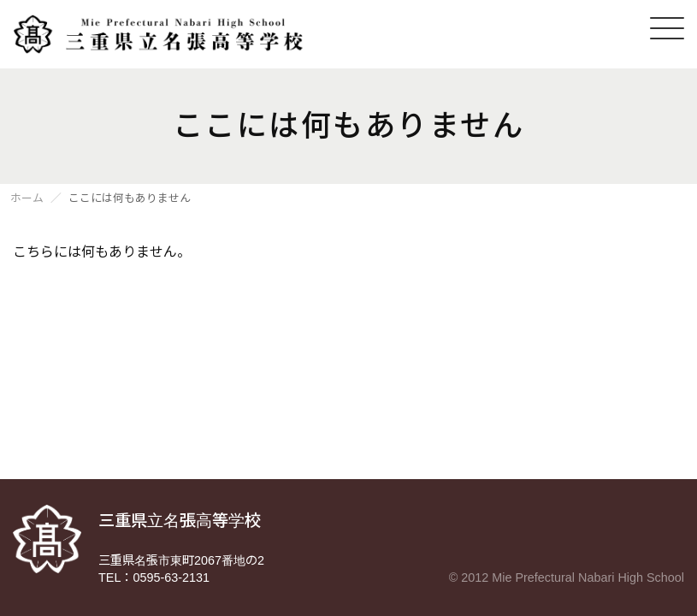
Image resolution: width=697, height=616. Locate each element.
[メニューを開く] (667, 28)
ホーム (27, 199)
